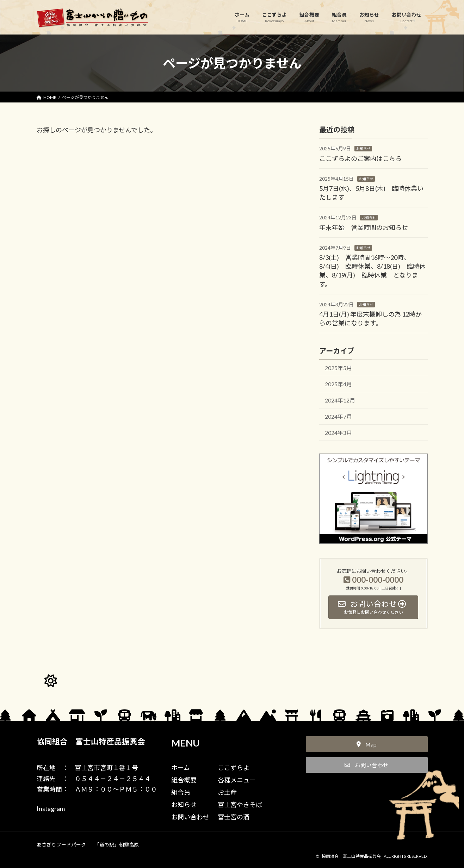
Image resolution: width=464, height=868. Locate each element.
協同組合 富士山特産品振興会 (91, 742)
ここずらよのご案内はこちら (360, 158)
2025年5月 (338, 368)
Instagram (51, 808)
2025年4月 (338, 384)
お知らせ (363, 149)
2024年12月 (340, 400)
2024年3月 (338, 433)
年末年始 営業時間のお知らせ (364, 227)
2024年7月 (338, 416)
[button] (367, 744)
